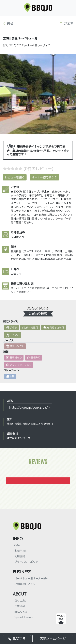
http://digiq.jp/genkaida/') (29, 407)
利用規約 (20, 556)
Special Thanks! (24, 617)
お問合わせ (21, 551)
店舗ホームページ (53, 639)
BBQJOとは (21, 612)
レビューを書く (15, 177)
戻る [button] (8, 23)
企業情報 (20, 606)
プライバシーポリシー (28, 562)
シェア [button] (66, 23)
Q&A (17, 545)
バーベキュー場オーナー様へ (32, 578)
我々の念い (21, 601)
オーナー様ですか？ (44, 177)
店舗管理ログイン (25, 584)
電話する (17, 639)
